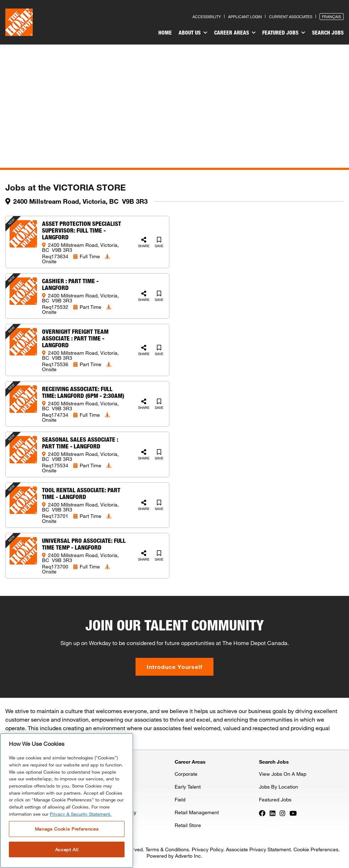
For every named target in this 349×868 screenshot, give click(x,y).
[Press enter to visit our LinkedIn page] (273, 813)
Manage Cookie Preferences (67, 829)
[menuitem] (169, 33)
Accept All (67, 849)
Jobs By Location (279, 787)
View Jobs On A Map (283, 774)
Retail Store (188, 825)
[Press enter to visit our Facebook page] (262, 813)
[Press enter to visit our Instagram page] (282, 813)
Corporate (186, 774)
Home (169, 32)
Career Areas (237, 33)
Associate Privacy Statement (258, 849)
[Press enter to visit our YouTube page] (293, 813)
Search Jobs (328, 32)
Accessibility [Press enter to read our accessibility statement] (207, 17)
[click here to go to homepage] (19, 22)
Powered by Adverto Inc (174, 856)
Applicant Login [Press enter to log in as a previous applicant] (245, 17)
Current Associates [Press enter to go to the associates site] (291, 17)
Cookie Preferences (316, 849)
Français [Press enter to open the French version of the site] (332, 17)
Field (180, 799)
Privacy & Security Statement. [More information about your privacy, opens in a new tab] (81, 814)
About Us (196, 33)
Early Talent (188, 787)
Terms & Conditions (167, 849)
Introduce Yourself (174, 667)
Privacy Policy (207, 849)
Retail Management (197, 812)
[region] (67, 801)
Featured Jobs (285, 33)
